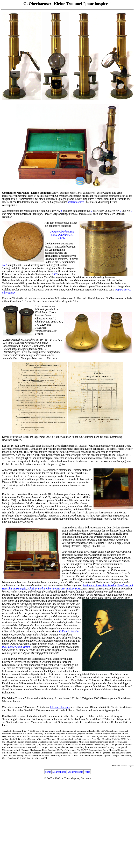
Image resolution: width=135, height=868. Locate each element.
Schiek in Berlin (36, 589)
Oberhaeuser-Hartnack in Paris (64, 589)
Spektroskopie (75, 772)
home (48, 772)
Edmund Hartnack (60, 707)
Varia (87, 772)
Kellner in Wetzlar (69, 631)
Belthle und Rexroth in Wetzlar (99, 585)
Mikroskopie (59, 772)
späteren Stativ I (76, 202)
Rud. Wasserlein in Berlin (16, 647)
